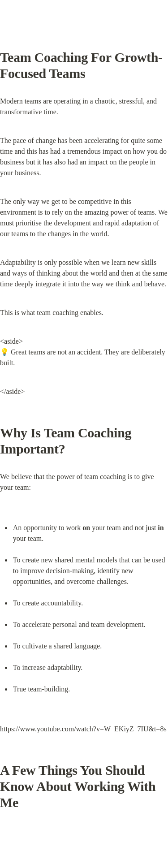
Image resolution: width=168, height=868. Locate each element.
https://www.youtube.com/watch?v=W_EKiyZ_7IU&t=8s (83, 729)
